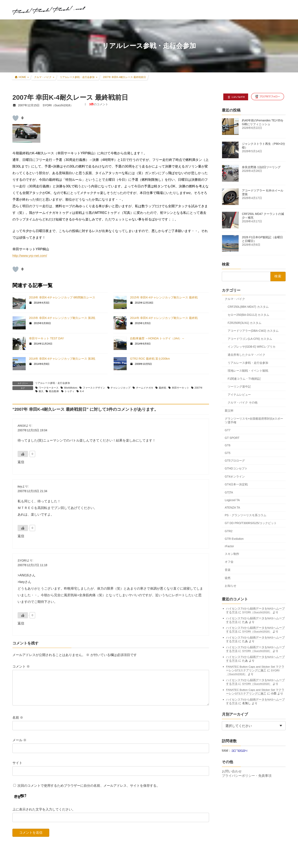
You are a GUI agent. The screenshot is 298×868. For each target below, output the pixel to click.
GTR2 (229, 531)
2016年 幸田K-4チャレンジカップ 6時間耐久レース (62, 297)
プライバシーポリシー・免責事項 (247, 776)
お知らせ (231, 586)
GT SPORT (232, 438)
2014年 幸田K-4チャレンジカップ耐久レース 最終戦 (164, 318)
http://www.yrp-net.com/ (30, 256)
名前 (18, 724)
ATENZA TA (232, 508)
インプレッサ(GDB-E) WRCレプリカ (252, 347)
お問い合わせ (232, 771)
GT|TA (229, 492)
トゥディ (70, 391)
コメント (21, 666)
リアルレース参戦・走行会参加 (53, 383)
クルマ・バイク (235, 299)
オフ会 (229, 562)
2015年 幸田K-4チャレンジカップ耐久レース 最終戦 (164, 297)
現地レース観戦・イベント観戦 (248, 371)
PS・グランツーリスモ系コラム (246, 515)
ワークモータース (49, 388)
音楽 (228, 570)
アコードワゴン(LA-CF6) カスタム (250, 339)
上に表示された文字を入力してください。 (44, 816)
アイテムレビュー (239, 394)
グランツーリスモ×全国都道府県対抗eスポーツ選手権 (254, 420)
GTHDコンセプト (236, 468)
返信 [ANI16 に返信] (21, 462)
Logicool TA (232, 500)
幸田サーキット (180, 388)
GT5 (228, 453)
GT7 (228, 430)
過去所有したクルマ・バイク (246, 354)
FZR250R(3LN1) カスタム (245, 323)
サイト (17, 769)
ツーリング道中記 (239, 387)
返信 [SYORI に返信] (21, 623)
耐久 (41, 391)
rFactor (229, 546)
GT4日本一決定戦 (236, 484)
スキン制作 (232, 554)
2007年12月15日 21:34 (32, 491)
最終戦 (162, 388)
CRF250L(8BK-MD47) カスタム (248, 307)
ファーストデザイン (94, 388)
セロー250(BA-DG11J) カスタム (248, 315)
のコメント (99, 104)
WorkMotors (71, 388)
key (20, 486)
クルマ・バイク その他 (243, 402)
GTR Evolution (234, 539)
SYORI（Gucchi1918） (257, 612)
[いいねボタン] (16, 118)
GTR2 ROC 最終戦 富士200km (150, 359)
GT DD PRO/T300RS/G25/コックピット (251, 523)
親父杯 (229, 411)
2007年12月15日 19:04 (32, 430)
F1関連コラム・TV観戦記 (244, 378)
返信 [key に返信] (21, 536)
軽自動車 (54, 391)
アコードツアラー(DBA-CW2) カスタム (253, 331)
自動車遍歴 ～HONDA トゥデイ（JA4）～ (157, 338)
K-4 (82, 391)
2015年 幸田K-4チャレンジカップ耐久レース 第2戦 (62, 318)
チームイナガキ (145, 388)
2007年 (199, 388)
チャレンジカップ (120, 388)
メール (19, 747)
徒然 (228, 578)
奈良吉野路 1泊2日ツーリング (261, 167)
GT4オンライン (235, 476)
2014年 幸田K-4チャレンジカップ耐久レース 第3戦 (62, 359)
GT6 (228, 445)
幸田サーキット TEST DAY (46, 338)
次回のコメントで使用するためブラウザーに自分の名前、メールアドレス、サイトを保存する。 (89, 792)
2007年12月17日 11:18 (32, 565)
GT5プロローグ (235, 460)
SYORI (22, 560)
